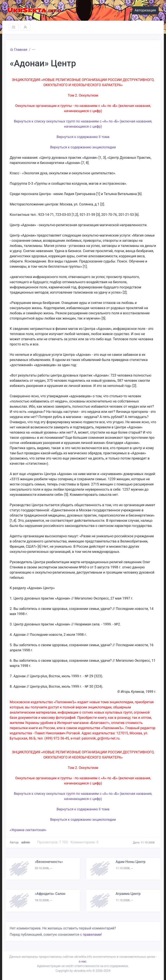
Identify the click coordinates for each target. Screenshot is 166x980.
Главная (18, 50)
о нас (82, 962)
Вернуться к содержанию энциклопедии (83, 147)
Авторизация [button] (144, 10)
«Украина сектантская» (28, 830)
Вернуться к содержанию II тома (83, 137)
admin (26, 842)
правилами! (92, 935)
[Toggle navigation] (14, 27)
